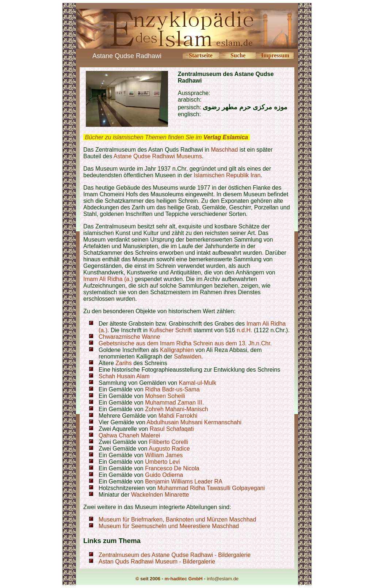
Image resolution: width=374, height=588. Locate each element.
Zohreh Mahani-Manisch (177, 409)
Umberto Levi (162, 462)
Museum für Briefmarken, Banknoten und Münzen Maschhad (177, 519)
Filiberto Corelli (169, 442)
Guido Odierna (164, 475)
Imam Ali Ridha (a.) (108, 279)
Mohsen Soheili (165, 396)
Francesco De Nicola (172, 468)
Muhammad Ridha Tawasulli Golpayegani (211, 488)
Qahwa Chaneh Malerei (129, 435)
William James (164, 455)
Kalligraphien (177, 350)
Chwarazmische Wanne (129, 337)
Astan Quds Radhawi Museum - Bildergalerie (157, 562)
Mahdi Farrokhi (178, 416)
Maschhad (225, 150)
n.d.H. (245, 330)
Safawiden (188, 356)
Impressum (275, 55)
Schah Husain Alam (124, 376)
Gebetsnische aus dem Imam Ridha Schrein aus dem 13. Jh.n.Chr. (185, 343)
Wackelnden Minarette (160, 495)
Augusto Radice (169, 449)
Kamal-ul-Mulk (198, 383)
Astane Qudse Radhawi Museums (158, 156)
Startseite (201, 55)
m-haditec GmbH (184, 579)
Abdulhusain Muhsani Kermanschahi (194, 422)
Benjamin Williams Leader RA (184, 481)
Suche (238, 55)
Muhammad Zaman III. (174, 403)
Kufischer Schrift (171, 330)
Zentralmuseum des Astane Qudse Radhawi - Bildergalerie (175, 555)
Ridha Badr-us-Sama (172, 389)
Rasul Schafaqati (172, 429)
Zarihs (124, 363)
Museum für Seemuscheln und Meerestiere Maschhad (169, 526)
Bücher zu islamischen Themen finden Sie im (166, 137)
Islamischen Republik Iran (227, 175)
